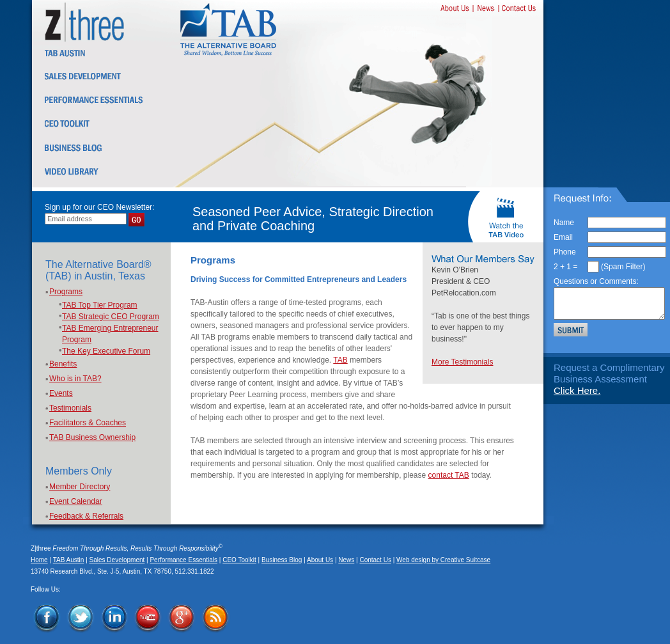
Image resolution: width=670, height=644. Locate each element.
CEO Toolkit (239, 560)
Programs (66, 292)
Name (564, 223)
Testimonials (70, 408)
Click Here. (577, 390)
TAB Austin (69, 560)
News (346, 560)
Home (39, 560)
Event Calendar (76, 501)
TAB (340, 360)
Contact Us (375, 560)
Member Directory (80, 487)
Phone (565, 252)
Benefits (63, 364)
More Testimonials (462, 362)
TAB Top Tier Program (100, 305)
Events (61, 393)
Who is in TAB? (75, 379)
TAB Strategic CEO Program (111, 317)
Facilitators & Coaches (88, 423)
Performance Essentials (183, 560)
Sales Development (117, 560)
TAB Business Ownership (92, 437)
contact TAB (449, 475)
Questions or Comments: (596, 281)
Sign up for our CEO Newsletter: (99, 207)
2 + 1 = (565, 267)
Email (563, 237)
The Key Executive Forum (106, 351)
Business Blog (282, 560)
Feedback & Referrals (86, 516)
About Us (320, 560)
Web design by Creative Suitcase (443, 560)
